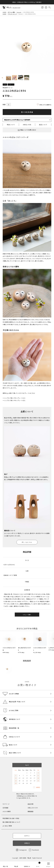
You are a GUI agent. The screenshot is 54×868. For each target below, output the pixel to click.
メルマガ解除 (7, 811)
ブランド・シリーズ (12, 14)
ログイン (27, 836)
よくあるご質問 (7, 826)
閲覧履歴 (30, 811)
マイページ (6, 804)
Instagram (23, 850)
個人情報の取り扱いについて (11, 822)
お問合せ (27, 843)
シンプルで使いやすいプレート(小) (15, 398)
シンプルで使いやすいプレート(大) (15, 400)
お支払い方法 (27, 125)
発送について (11, 125)
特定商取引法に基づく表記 (11, 818)
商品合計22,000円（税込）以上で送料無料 (17, 120)
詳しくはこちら (27, 542)
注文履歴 (5, 808)
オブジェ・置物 (11, 12)
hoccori (19, 12)
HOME (4, 12)
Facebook (35, 850)
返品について (43, 125)
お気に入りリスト (33, 808)
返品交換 (30, 804)
